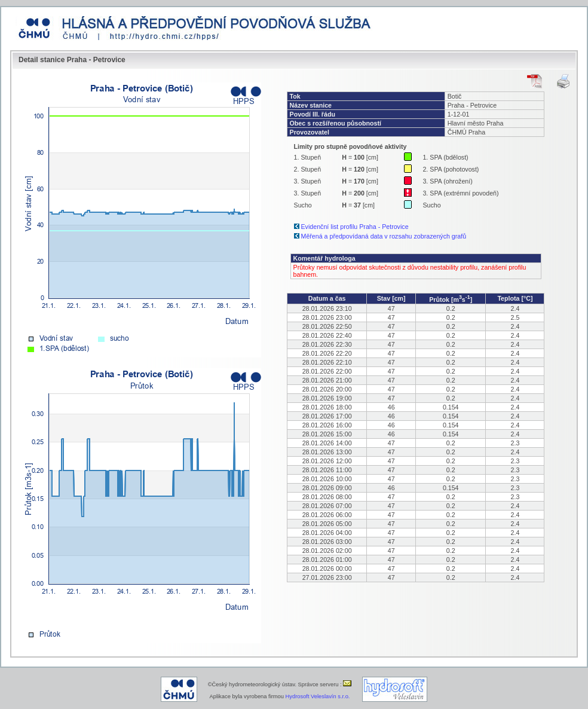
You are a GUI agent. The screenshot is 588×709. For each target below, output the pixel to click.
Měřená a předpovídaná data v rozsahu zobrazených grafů (384, 236)
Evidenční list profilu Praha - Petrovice (355, 227)
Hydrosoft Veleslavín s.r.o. (318, 696)
